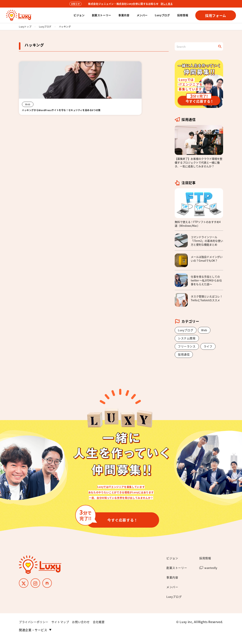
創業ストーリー (102, 15)
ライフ (209, 347)
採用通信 (184, 356)
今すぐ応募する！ (112, 521)
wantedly (211, 573)
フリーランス (187, 347)
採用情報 (183, 15)
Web (206, 330)
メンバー (142, 15)
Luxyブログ (162, 15)
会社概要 (104, 627)
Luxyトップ (25, 27)
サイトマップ (63, 627)
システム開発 (187, 339)
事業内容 (124, 15)
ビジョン (79, 15)
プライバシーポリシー (35, 627)
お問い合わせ (85, 627)
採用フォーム (216, 15)
